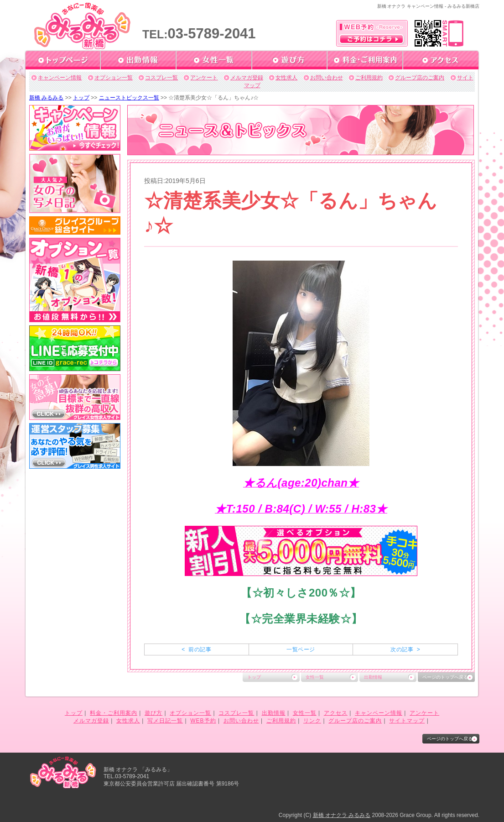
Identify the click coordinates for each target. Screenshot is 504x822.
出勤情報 (373, 677)
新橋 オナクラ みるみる (342, 815)
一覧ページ (301, 649)
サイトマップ (407, 721)
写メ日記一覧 (165, 721)
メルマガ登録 (247, 78)
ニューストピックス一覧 (129, 98)
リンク (312, 721)
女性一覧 (315, 677)
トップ (81, 98)
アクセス (336, 713)
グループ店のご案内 (420, 78)
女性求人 (286, 78)
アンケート (204, 78)
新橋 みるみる (46, 98)
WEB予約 (203, 721)
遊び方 (153, 713)
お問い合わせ (327, 78)
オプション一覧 (114, 78)
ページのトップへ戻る (445, 677)
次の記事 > (405, 649)
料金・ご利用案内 (114, 713)
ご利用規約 (369, 78)
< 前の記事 (196, 649)
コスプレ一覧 (161, 78)
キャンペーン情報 (60, 78)
